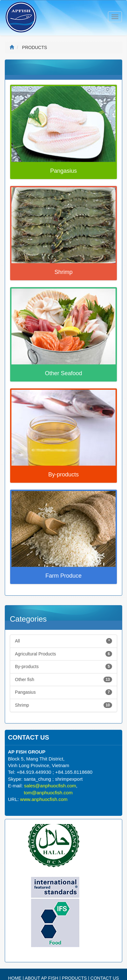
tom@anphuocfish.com (48, 793)
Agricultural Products (63, 654)
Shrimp (63, 705)
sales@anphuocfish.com (50, 786)
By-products (63, 667)
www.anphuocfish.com (44, 799)
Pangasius (63, 692)
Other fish (63, 679)
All (63, 641)
